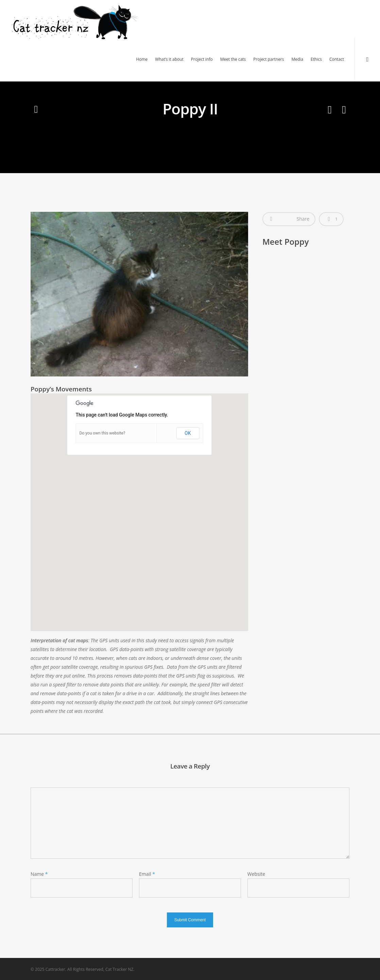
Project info (202, 59)
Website (256, 874)
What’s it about (169, 59)
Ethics (316, 59)
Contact (337, 59)
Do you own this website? (102, 433)
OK (188, 433)
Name (39, 874)
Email (147, 874)
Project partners (269, 59)
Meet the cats (233, 59)
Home (142, 59)
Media (298, 59)
